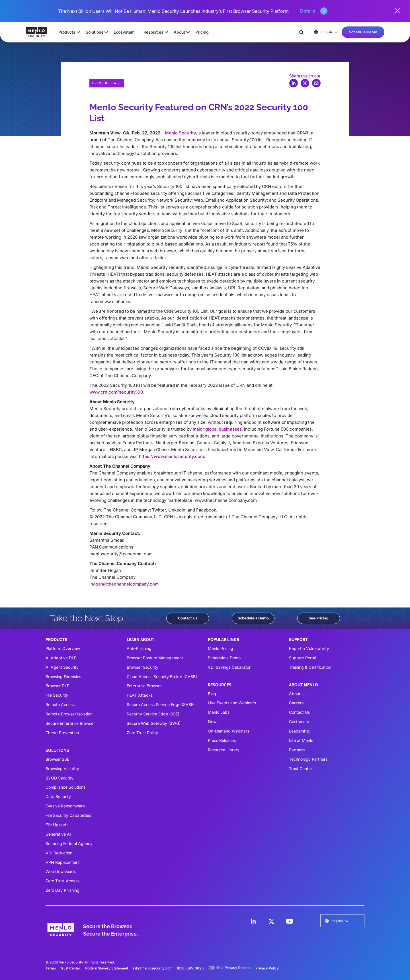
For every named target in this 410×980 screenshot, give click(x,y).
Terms (51, 968)
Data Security (58, 796)
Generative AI (58, 834)
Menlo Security (181, 133)
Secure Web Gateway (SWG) (154, 723)
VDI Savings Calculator (229, 667)
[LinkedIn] (253, 921)
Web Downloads (61, 871)
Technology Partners (308, 759)
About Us (298, 694)
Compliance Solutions (65, 787)
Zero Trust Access (62, 881)
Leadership (299, 731)
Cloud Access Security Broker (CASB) (162, 677)
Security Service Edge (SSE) (153, 714)
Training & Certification (310, 667)
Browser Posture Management (155, 658)
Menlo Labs (219, 712)
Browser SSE (57, 759)
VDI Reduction (59, 853)
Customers (299, 722)
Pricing (202, 32)
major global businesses (217, 429)
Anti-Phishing (139, 648)
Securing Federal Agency (69, 843)
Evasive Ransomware (65, 806)
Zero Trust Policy (142, 733)
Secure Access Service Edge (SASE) (161, 704)
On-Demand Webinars (228, 731)
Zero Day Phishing (62, 890)
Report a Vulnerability (309, 648)
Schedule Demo (363, 32)
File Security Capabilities (68, 815)
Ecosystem (124, 32)
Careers (296, 703)
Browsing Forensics (63, 677)
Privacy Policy (267, 968)
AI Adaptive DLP (61, 658)
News (213, 722)
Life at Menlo (301, 740)
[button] (67, 32)
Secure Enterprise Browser (70, 723)
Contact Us (188, 618)
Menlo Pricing (221, 648)
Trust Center (301, 769)
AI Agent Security (62, 667)
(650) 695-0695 (190, 968)
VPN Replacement (63, 862)
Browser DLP (58, 686)
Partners (297, 750)
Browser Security (143, 667)
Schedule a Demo (253, 618)
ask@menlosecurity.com (152, 968)
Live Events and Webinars (232, 703)
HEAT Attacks (140, 695)
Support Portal (303, 658)
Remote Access (60, 704)
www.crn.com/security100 (116, 392)
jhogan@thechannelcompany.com (124, 584)
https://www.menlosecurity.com (171, 456)
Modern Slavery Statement (106, 968)
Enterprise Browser (144, 686)
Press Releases (222, 740)
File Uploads (57, 825)
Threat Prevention (62, 733)
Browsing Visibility (62, 769)
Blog (212, 694)
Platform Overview (63, 648)
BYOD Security (60, 778)
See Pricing (318, 618)
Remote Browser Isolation (69, 714)
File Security (57, 695)
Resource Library (224, 750)
